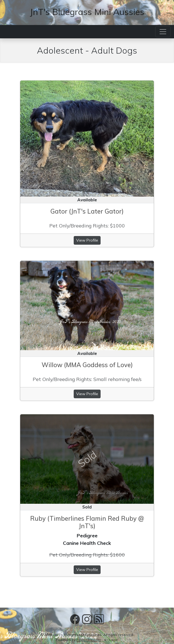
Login (114, 640)
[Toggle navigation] (163, 32)
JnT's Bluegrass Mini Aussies (87, 12)
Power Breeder (89, 640)
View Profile (87, 240)
